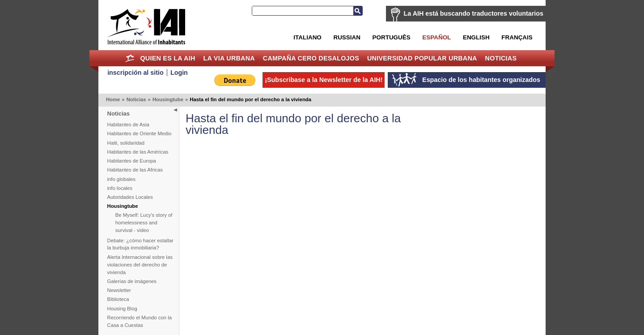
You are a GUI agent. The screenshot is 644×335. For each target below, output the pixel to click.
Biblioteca (118, 299)
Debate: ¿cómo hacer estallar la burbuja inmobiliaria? (140, 244)
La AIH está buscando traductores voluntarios (474, 13)
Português (392, 37)
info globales (121, 179)
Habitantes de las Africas (135, 170)
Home (130, 58)
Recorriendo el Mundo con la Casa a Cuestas (140, 321)
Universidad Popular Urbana (422, 58)
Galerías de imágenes (132, 281)
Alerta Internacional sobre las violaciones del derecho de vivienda (140, 265)
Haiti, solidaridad (126, 143)
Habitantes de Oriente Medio (140, 133)
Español (436, 37)
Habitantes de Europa (132, 161)
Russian (347, 37)
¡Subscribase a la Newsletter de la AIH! (324, 80)
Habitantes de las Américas (138, 152)
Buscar (358, 11)
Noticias (501, 58)
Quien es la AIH (167, 58)
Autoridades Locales (130, 197)
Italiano (307, 37)
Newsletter (119, 290)
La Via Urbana (229, 58)
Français (517, 37)
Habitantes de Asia (128, 125)
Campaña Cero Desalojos (311, 58)
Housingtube (168, 99)
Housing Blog (122, 309)
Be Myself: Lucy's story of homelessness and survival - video (144, 223)
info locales (120, 188)
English (476, 37)
